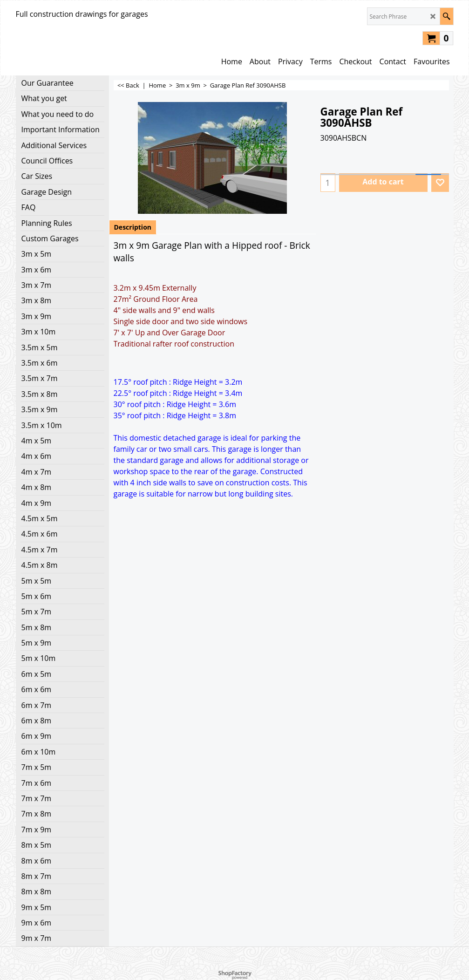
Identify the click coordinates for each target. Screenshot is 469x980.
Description (133, 227)
